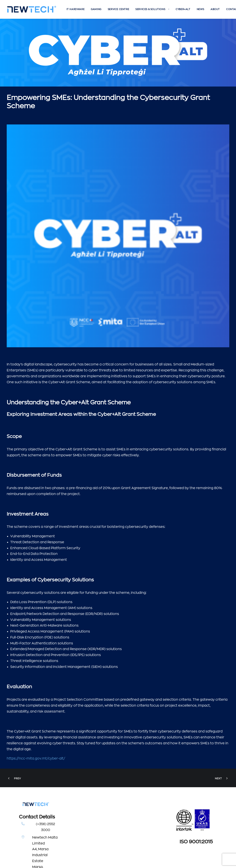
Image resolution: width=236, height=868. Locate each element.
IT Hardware (76, 9)
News (200, 9)
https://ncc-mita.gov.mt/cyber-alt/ (36, 691)
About (215, 9)
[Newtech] (32, 9)
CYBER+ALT (183, 9)
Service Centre (118, 9)
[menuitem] (76, 9)
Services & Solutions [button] (152, 9)
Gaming (96, 9)
